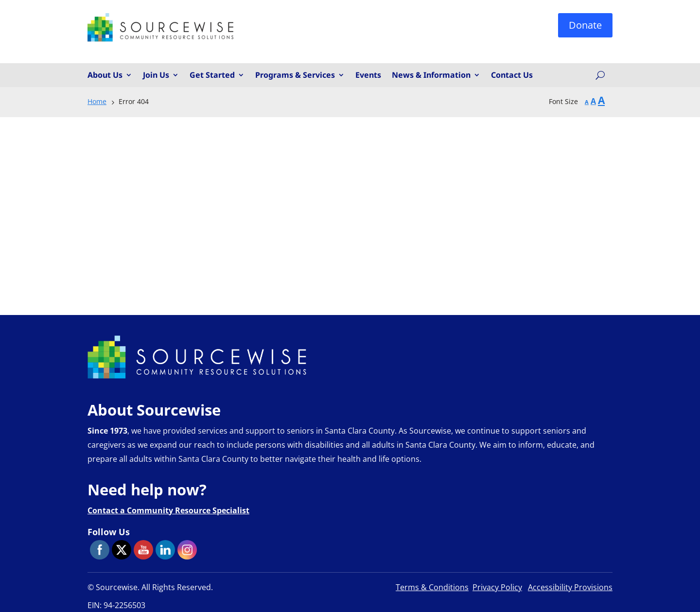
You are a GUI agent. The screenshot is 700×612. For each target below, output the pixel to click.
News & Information (431, 75)
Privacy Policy (497, 587)
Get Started (212, 75)
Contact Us (512, 75)
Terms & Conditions (432, 587)
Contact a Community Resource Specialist (168, 510)
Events (368, 75)
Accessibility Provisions (570, 587)
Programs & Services (295, 75)
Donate (585, 25)
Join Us (156, 75)
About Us (105, 75)
